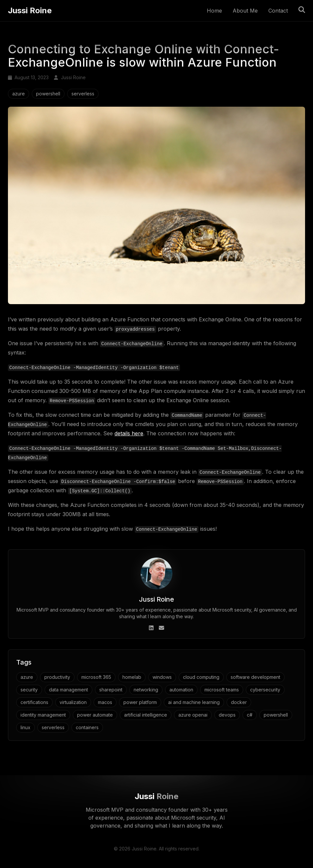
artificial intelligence (146, 714)
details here (129, 433)
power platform (140, 702)
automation (181, 689)
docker (239, 702)
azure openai (193, 714)
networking (146, 689)
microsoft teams (222, 689)
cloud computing (201, 677)
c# (250, 714)
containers (87, 727)
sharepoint (111, 689)
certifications (34, 702)
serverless (83, 94)
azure (19, 94)
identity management (43, 714)
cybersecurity (265, 689)
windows (162, 677)
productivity (57, 677)
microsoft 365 (96, 677)
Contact (278, 11)
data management (68, 689)
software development (255, 677)
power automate (95, 714)
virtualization (73, 702)
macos (105, 702)
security (29, 689)
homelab (132, 677)
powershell (48, 94)
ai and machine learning (194, 702)
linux (25, 727)
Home (214, 11)
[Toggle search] (302, 10)
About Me (245, 11)
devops (227, 714)
